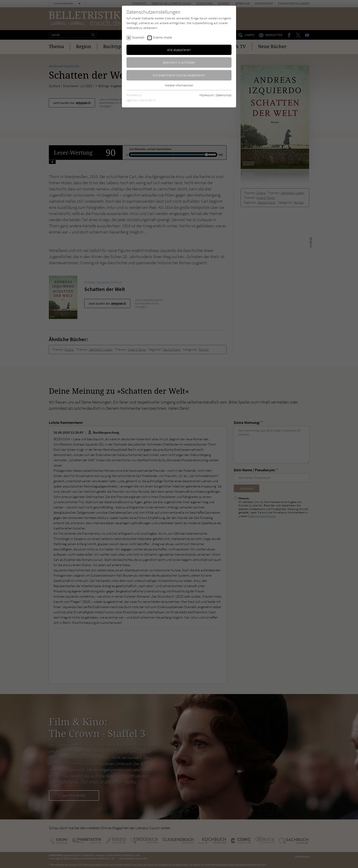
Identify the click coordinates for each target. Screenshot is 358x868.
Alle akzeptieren (179, 50)
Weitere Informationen (179, 85)
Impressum (207, 95)
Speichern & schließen (179, 62)
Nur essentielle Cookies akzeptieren (179, 75)
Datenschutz (224, 95)
